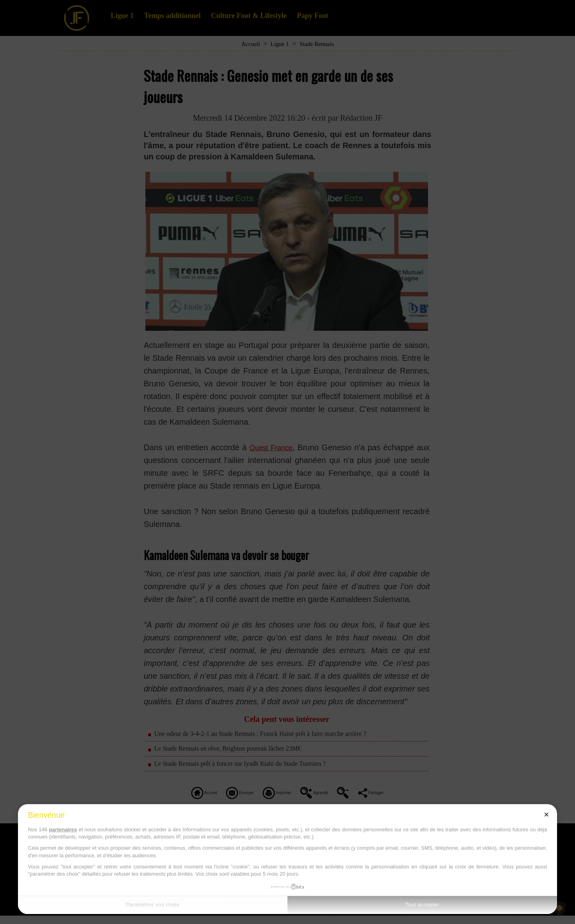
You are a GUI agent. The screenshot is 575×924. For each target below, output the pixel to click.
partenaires (63, 830)
